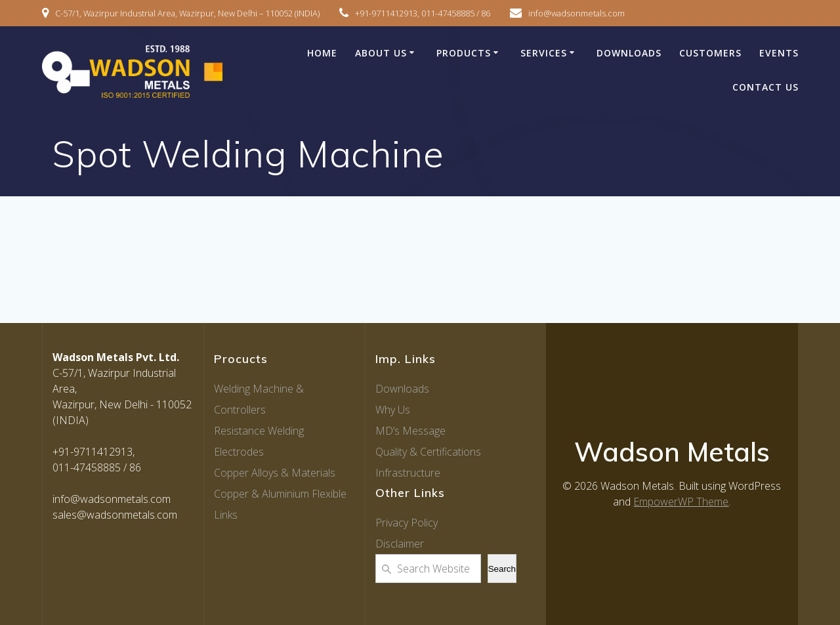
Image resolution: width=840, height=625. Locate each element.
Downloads (629, 53)
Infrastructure (408, 473)
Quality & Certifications (428, 452)
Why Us (393, 410)
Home (322, 53)
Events (779, 53)
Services (544, 53)
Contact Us (766, 87)
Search (502, 569)
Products (464, 53)
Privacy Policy (407, 523)
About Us (381, 53)
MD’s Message (410, 431)
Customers (710, 53)
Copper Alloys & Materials (275, 473)
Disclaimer (400, 544)
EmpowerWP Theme (681, 502)
